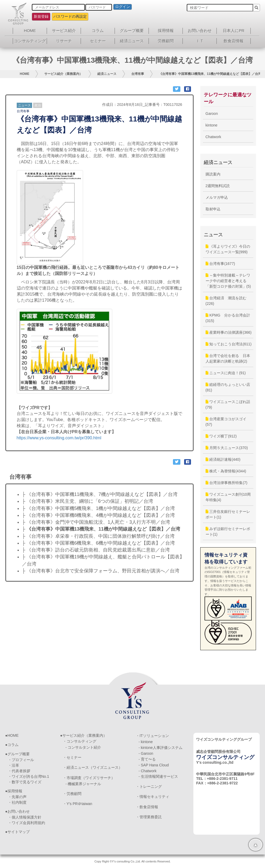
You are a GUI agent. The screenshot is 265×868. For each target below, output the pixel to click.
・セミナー (72, 757)
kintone (212, 125)
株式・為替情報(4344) (226, 471)
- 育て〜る (147, 759)
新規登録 (41, 16)
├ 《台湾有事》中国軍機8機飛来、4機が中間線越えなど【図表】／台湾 (99, 515)
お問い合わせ (200, 31)
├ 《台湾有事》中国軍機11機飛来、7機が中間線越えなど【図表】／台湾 (100, 494)
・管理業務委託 (149, 817)
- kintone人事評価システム (160, 748)
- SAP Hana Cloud (154, 765)
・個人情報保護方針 (25, 817)
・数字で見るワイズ (25, 782)
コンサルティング (30, 41)
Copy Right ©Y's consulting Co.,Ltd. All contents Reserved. (132, 861)
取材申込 (213, 209)
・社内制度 (17, 802)
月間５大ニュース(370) (227, 448)
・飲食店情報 (147, 807)
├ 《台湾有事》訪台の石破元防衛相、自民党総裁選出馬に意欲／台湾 (96, 550)
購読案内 (213, 174)
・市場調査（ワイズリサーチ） (89, 778)
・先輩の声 (17, 797)
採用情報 (166, 31)
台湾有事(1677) (220, 264)
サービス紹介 (64, 31)
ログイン (123, 7)
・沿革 (14, 765)
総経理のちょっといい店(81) (228, 387)
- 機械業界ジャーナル (83, 784)
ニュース (24, 105)
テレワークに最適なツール (228, 98)
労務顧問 (166, 41)
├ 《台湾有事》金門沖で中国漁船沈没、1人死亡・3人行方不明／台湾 (96, 522)
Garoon (212, 114)
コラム (98, 31)
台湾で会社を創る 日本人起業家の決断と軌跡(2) (228, 358)
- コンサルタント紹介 (83, 747)
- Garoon (146, 753)
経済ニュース (132, 41)
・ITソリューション (152, 736)
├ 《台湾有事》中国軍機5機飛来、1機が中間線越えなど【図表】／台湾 (99, 508)
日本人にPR (234, 31)
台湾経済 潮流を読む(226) (226, 301)
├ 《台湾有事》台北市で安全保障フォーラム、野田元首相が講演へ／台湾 (101, 571)
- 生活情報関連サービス (158, 776)
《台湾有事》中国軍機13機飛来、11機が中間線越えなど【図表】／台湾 (210, 74)
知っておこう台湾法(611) (229, 344)
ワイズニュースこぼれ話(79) (228, 404)
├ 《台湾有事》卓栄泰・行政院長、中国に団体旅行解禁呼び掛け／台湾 (98, 536)
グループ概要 (132, 31)
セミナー (98, 41)
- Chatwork (147, 771)
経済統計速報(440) (223, 459)
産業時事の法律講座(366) (229, 332)
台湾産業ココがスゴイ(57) (226, 422)
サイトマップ (19, 832)
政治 (38, 105)
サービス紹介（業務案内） (63, 74)
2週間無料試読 (218, 186)
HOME (30, 31)
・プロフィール (21, 760)
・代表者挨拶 (19, 771)
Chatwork (213, 137)
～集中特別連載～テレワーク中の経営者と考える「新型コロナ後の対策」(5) (228, 281)
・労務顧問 (72, 794)
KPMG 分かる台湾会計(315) (228, 318)
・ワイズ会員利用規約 (27, 823)
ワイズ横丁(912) (221, 436)
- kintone (146, 742)
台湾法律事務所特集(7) (227, 483)
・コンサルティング (80, 741)
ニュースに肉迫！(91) (226, 373)
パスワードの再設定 (70, 16)
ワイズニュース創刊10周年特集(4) (228, 497)
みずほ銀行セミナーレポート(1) (228, 532)
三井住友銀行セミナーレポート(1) (228, 514)
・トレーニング (149, 786)
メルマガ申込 (217, 197)
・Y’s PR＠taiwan (78, 804)
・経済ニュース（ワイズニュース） (93, 767)
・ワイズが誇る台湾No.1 (29, 776)
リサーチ (64, 41)
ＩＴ (200, 41)
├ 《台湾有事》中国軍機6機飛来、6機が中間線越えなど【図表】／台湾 (99, 543)
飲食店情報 (234, 41)
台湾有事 (138, 74)
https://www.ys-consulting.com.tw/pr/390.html (59, 438)
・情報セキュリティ (153, 797)
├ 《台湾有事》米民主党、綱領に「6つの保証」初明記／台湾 (88, 501)
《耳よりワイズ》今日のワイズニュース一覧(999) (228, 249)
